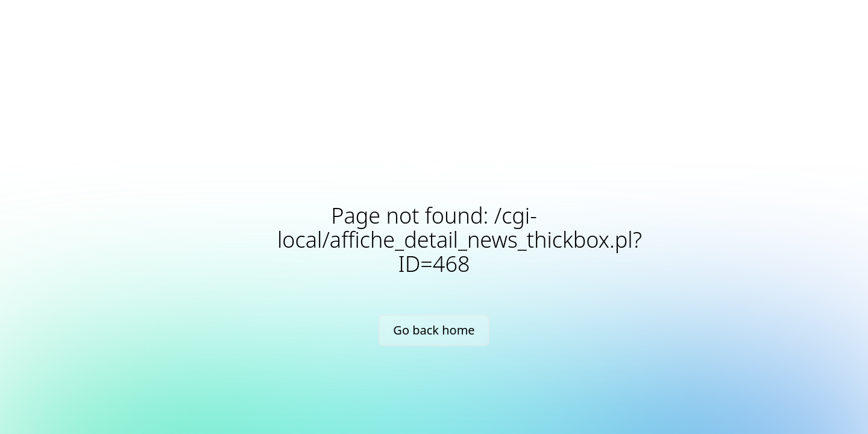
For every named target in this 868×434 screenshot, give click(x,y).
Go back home (434, 330)
